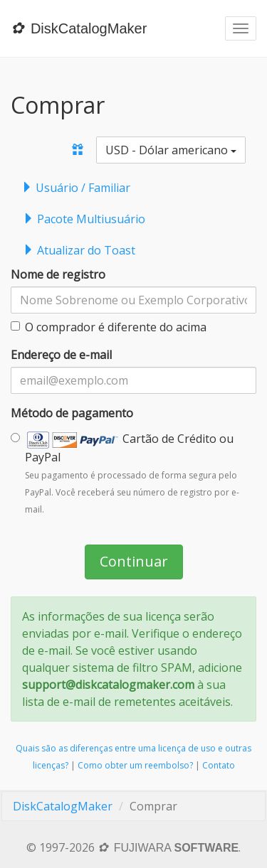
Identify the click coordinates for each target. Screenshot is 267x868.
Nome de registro (58, 274)
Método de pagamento (72, 413)
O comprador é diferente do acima (109, 327)
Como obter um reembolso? (135, 765)
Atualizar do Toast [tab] (79, 250)
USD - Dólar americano (171, 150)
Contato (219, 765)
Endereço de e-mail (61, 355)
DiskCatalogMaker (63, 806)
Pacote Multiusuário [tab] (84, 219)
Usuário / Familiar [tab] (76, 188)
